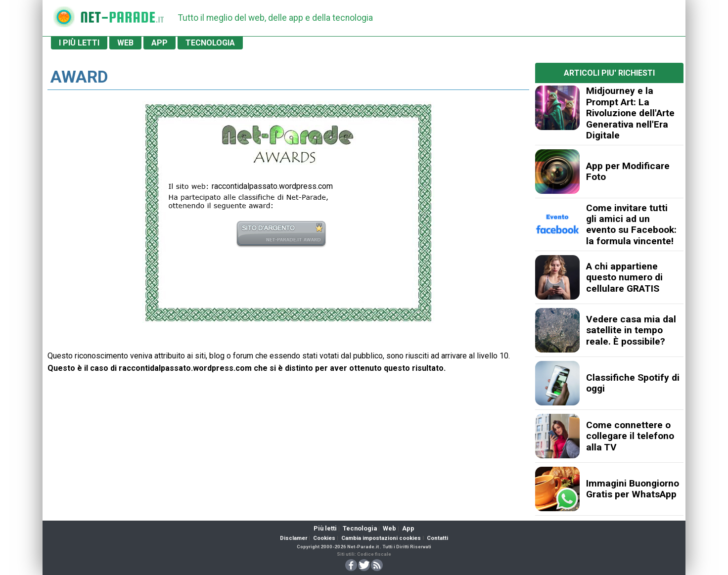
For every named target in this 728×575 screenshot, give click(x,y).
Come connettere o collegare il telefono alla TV (630, 436)
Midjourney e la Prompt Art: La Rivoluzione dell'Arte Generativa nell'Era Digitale (630, 113)
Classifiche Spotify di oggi (633, 383)
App (408, 528)
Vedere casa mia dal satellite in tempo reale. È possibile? (631, 330)
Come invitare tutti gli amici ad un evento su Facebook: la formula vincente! (631, 224)
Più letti (325, 528)
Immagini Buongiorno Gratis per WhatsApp (633, 489)
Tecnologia (360, 528)
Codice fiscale (374, 554)
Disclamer (294, 538)
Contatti (437, 538)
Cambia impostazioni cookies (381, 538)
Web (389, 528)
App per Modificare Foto (628, 171)
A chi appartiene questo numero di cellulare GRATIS (624, 277)
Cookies (324, 538)
